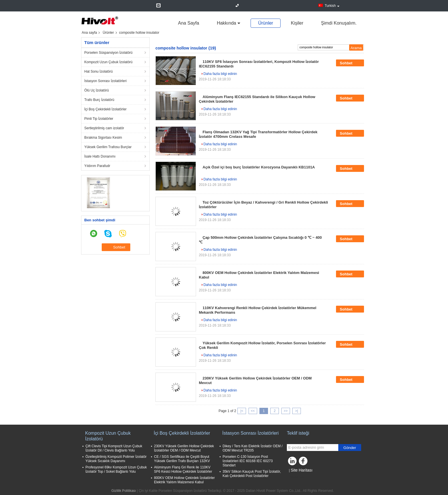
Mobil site (296, 477)
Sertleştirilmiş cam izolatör (104, 128)
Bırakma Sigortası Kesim (103, 138)
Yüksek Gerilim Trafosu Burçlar (108, 147)
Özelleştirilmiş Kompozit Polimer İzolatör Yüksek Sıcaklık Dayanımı (116, 459)
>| (297, 411)
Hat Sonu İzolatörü (98, 71)
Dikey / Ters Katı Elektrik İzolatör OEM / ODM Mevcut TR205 (253, 448)
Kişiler (297, 23)
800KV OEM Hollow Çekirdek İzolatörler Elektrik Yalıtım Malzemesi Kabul (184, 480)
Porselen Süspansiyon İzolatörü (108, 53)
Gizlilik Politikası (124, 491)
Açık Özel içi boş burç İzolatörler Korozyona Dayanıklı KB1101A (259, 167)
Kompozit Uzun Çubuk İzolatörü (108, 62)
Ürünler (265, 23)
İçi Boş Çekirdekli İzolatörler (105, 109)
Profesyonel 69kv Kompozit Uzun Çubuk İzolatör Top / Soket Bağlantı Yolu (116, 469)
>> (286, 411)
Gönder (350, 448)
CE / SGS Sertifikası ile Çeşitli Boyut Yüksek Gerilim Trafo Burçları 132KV (182, 459)
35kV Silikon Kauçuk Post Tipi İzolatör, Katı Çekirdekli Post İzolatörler (252, 474)
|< (242, 411)
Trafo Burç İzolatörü (99, 100)
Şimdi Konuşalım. (339, 23)
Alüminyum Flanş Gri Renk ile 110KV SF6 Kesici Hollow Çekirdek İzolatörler (183, 469)
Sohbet (350, 63)
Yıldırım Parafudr (97, 166)
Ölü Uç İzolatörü (97, 90)
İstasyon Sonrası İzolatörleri (105, 81)
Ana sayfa (189, 23)
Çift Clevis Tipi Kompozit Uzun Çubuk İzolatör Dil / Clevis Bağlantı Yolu (114, 448)
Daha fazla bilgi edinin (220, 74)
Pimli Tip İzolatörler (99, 119)
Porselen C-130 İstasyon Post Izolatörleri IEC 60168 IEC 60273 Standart (248, 461)
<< (253, 411)
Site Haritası (301, 470)
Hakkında (227, 23)
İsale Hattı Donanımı (100, 156)
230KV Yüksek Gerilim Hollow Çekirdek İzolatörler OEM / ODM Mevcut (184, 448)
